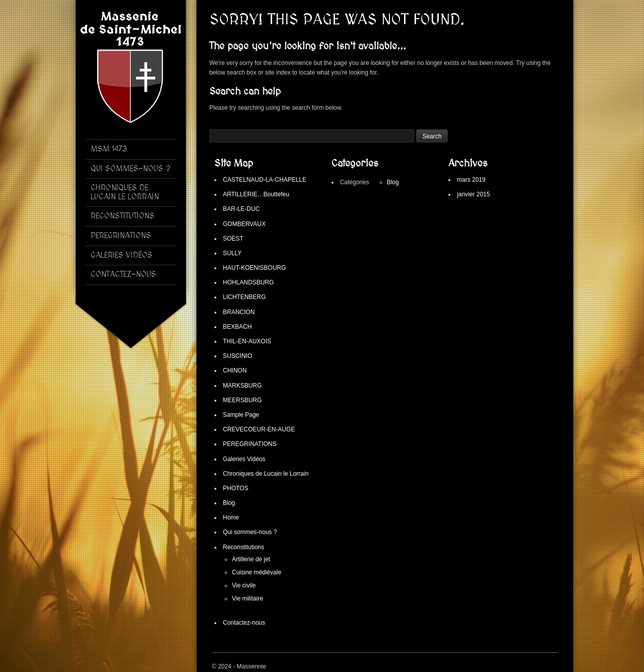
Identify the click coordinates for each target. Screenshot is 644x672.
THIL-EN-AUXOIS (247, 341)
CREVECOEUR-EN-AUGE (259, 429)
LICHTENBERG (244, 297)
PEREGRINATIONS (250, 444)
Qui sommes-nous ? (250, 532)
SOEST (233, 239)
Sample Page (241, 415)
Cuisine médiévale (257, 572)
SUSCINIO (237, 356)
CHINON (235, 370)
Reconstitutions (244, 547)
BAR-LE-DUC (241, 209)
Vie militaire (248, 599)
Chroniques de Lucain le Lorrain (266, 474)
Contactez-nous (244, 623)
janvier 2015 (473, 194)
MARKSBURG (242, 386)
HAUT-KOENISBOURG (254, 268)
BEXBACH (237, 327)
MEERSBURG (242, 400)
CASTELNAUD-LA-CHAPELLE (265, 180)
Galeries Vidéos (244, 459)
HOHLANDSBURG (248, 282)
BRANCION (239, 312)
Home (231, 517)
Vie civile (244, 585)
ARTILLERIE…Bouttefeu (256, 194)
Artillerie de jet (251, 559)
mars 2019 (471, 180)
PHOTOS (235, 488)
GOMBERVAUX (244, 224)
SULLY (232, 253)
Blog (229, 503)
